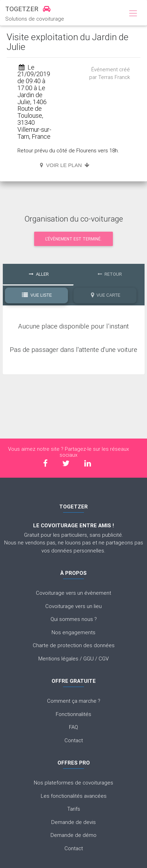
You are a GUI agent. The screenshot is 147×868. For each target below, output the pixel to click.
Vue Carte (106, 295)
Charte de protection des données (74, 645)
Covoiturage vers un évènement (73, 593)
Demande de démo (73, 835)
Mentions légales (58, 659)
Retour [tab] (110, 274)
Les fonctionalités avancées (74, 796)
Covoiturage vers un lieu (73, 606)
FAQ (73, 727)
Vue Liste (37, 295)
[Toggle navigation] (133, 14)
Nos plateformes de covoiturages (73, 783)
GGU (88, 659)
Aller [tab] (39, 274)
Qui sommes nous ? (74, 619)
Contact (74, 740)
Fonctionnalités (73, 714)
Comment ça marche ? (74, 701)
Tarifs (74, 809)
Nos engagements (73, 632)
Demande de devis (73, 822)
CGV (104, 659)
